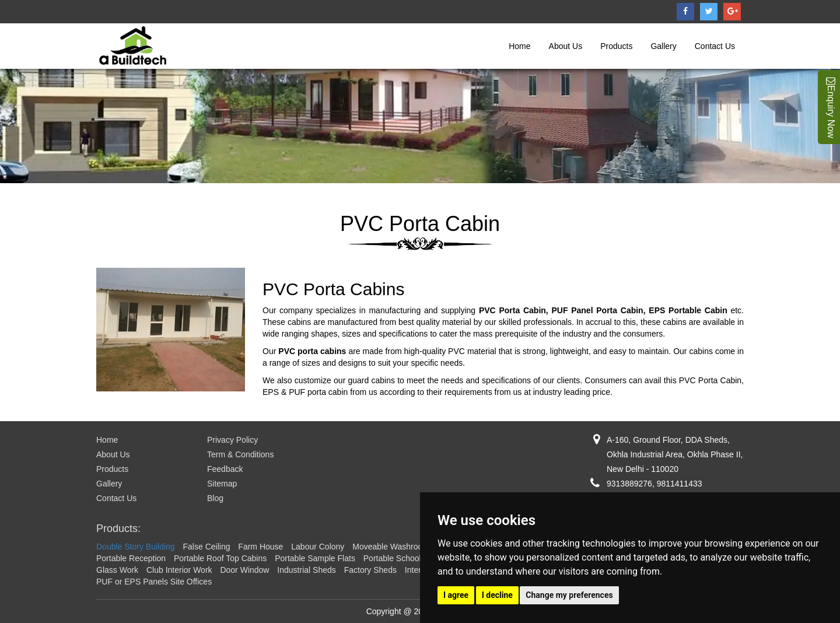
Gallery (663, 46)
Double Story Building (136, 547)
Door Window (244, 570)
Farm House (260, 547)
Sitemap (222, 484)
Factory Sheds (370, 570)
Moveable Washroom (391, 547)
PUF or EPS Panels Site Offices (154, 582)
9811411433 (680, 484)
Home (519, 46)
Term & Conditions (240, 454)
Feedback (225, 469)
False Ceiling (207, 547)
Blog (215, 498)
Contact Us (715, 46)
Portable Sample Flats (315, 558)
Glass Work (117, 570)
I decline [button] (497, 595)
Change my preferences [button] (569, 595)
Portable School (392, 558)
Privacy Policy (232, 440)
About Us (566, 46)
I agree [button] (456, 595)
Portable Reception (131, 558)
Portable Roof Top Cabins (220, 558)
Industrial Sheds (306, 570)
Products (616, 46)
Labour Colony (318, 547)
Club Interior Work (179, 570)
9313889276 (629, 484)
